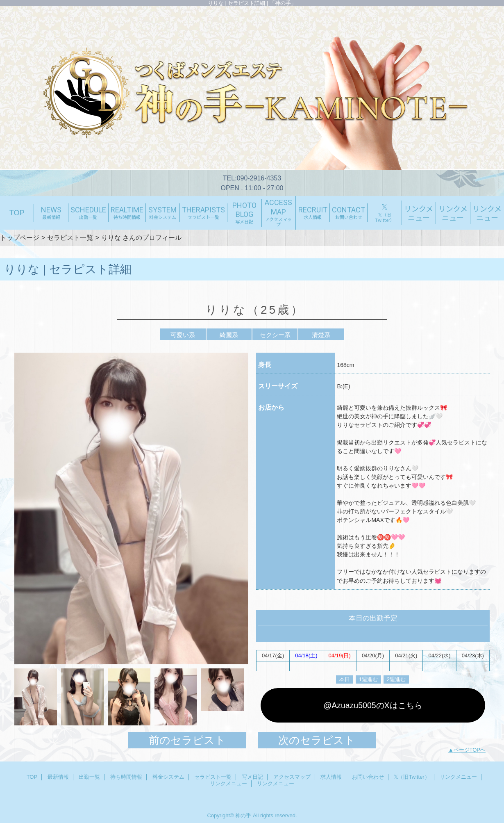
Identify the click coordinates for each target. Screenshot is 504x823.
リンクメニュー (458, 777)
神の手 (243, 815)
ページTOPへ (470, 750)
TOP (17, 213)
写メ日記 (252, 777)
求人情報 (331, 777)
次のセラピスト (317, 740)
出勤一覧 (89, 777)
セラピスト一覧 (70, 237)
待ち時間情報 (126, 777)
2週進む (396, 679)
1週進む (368, 679)
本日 (345, 679)
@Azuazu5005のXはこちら (373, 705)
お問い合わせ (368, 777)
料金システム (168, 777)
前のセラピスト (187, 740)
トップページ (20, 237)
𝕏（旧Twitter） (412, 777)
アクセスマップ (292, 777)
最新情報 (58, 777)
